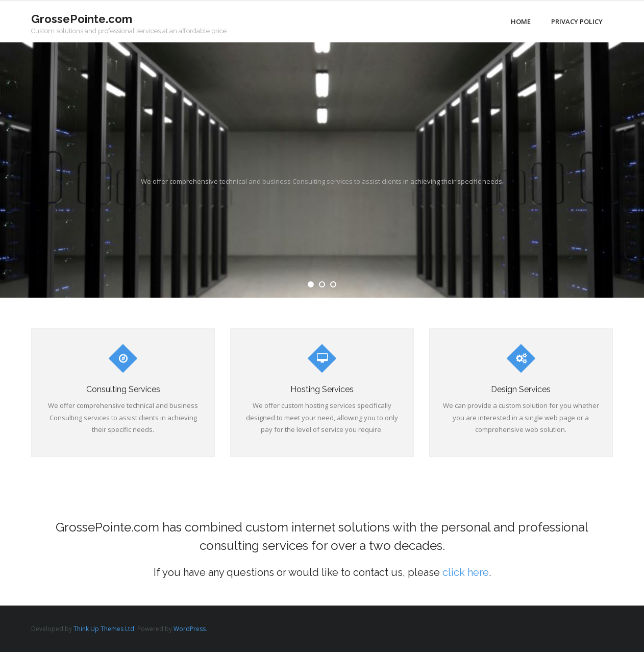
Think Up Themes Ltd (104, 629)
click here (466, 572)
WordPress (190, 629)
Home (521, 21)
